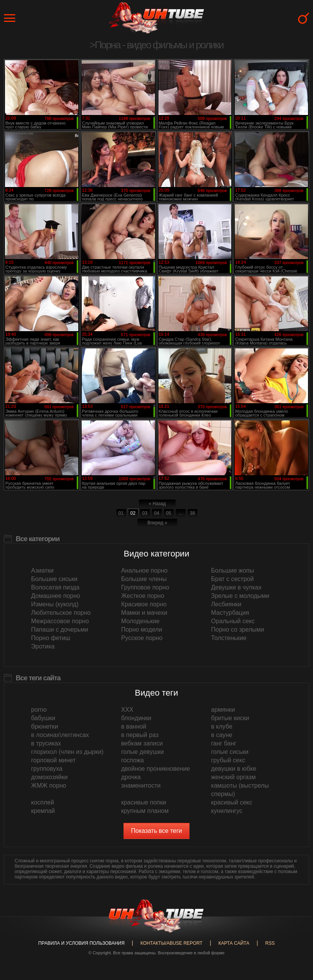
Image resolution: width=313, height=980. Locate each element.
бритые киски (230, 718)
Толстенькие (229, 638)
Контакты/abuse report (171, 943)
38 (192, 513)
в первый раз (140, 735)
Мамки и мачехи (144, 613)
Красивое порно (144, 604)
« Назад (157, 504)
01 (121, 513)
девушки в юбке (234, 769)
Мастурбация (230, 613)
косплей (43, 802)
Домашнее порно (56, 596)
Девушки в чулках (236, 587)
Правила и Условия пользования (82, 943)
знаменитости (141, 785)
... (180, 513)
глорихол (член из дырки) (67, 752)
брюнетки (45, 726)
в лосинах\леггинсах (60, 735)
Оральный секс (233, 621)
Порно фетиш (51, 638)
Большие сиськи (54, 579)
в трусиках (46, 743)
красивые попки (144, 802)
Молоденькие (140, 621)
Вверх (296, 919)
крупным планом (145, 811)
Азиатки (42, 570)
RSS (270, 943)
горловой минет (53, 760)
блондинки (136, 718)
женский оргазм (233, 777)
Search (304, 18)
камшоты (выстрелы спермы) (240, 790)
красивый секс (231, 802)
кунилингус (227, 811)
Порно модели (142, 630)
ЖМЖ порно (49, 785)
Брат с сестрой (232, 579)
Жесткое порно (143, 596)
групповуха (47, 769)
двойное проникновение (156, 769)
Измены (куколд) (55, 604)
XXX (127, 710)
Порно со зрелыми (237, 630)
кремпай (43, 811)
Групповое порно (145, 587)
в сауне (222, 735)
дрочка (131, 777)
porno (39, 710)
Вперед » (157, 523)
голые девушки (142, 752)
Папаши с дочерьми (60, 630)
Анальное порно (144, 570)
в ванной (134, 726)
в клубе (222, 726)
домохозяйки (49, 777)
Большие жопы (232, 570)
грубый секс (228, 760)
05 (169, 513)
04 (157, 513)
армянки (223, 710)
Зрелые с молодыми (240, 596)
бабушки (43, 718)
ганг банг (224, 743)
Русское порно (142, 638)
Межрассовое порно (60, 621)
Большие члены (144, 579)
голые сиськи (230, 752)
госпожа (133, 760)
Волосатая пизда (55, 587)
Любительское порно (61, 613)
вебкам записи (142, 743)
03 (145, 513)
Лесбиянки (226, 604)
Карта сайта (234, 943)
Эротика (43, 646)
